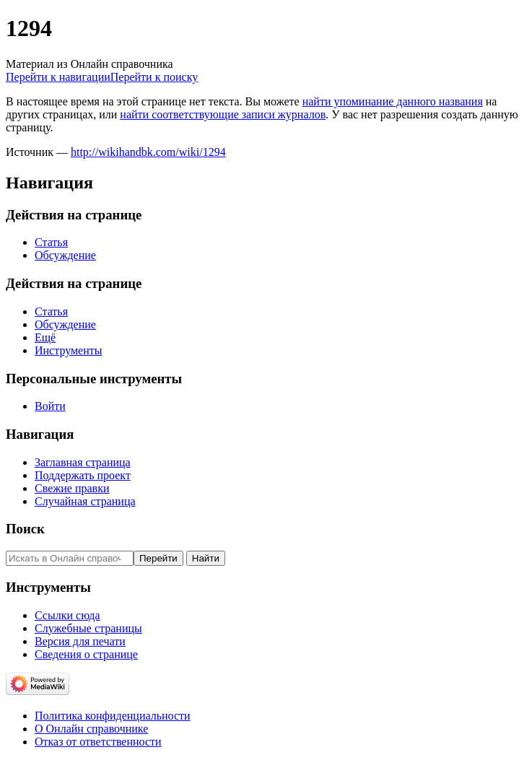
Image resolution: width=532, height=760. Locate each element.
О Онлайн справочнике (91, 729)
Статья (51, 242)
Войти (50, 406)
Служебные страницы (88, 628)
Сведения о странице (86, 654)
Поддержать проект (83, 475)
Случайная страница (85, 501)
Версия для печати (80, 641)
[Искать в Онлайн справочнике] (70, 558)
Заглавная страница (83, 462)
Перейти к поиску (154, 77)
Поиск (25, 529)
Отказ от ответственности (98, 742)
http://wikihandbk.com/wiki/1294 (148, 152)
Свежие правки (72, 488)
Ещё (45, 337)
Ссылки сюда (67, 615)
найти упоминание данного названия (393, 101)
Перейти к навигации (58, 77)
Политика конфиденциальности (113, 716)
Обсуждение (65, 255)
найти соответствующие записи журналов (223, 114)
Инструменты (69, 350)
